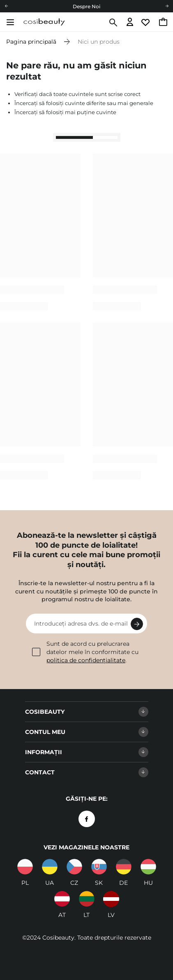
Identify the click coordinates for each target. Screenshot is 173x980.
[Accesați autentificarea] (130, 22)
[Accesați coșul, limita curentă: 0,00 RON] (164, 23)
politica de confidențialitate (86, 660)
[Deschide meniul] (10, 22)
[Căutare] (112, 23)
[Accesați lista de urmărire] (146, 22)
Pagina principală (31, 42)
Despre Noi (86, 6)
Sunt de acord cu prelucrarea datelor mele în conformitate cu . (85, 652)
